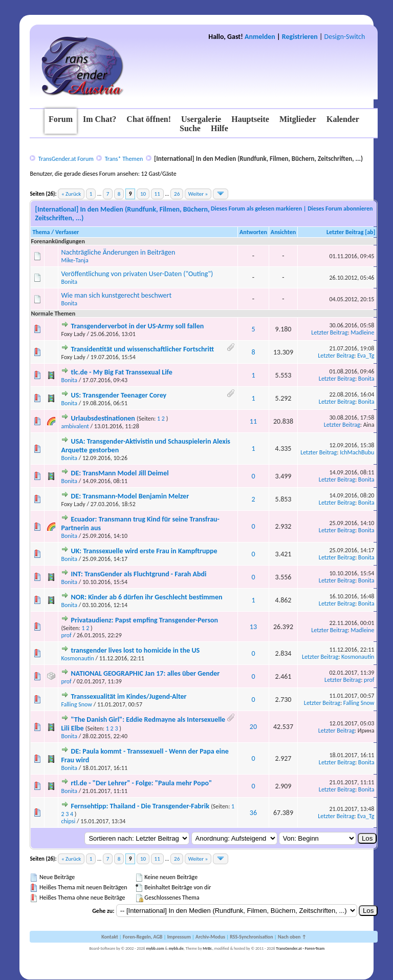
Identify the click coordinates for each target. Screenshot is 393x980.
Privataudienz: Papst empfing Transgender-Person (145, 620)
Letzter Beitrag (345, 232)
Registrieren (300, 37)
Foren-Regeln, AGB (143, 937)
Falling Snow (77, 704)
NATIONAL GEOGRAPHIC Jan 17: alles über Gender (146, 673)
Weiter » (198, 194)
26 (177, 194)
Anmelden (260, 37)
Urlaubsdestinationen (103, 418)
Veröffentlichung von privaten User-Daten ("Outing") (137, 274)
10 (143, 194)
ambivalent (75, 426)
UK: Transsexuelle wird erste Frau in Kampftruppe (144, 551)
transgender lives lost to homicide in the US (136, 650)
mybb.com (155, 948)
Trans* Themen (124, 159)
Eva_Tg (366, 356)
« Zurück (71, 194)
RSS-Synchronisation (251, 937)
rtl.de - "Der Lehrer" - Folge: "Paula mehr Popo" (141, 783)
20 (253, 727)
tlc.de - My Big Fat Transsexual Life (122, 372)
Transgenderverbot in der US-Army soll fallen (138, 326)
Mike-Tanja (74, 260)
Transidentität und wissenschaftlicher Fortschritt (143, 349)
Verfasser (67, 232)
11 (157, 194)
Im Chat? (100, 119)
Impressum (179, 937)
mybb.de (176, 948)
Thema (41, 232)
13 (253, 627)
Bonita (69, 282)
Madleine (362, 332)
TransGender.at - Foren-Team (300, 948)
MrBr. (208, 948)
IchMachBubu (357, 452)
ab (370, 232)
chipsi (68, 821)
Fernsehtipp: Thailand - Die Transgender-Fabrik (140, 806)
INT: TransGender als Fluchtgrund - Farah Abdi (139, 574)
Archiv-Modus (210, 937)
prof (66, 635)
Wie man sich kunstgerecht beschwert (116, 295)
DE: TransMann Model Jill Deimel (120, 473)
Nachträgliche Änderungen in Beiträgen (118, 252)
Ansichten (283, 232)
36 (253, 813)
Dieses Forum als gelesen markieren (256, 208)
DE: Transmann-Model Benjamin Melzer (130, 496)
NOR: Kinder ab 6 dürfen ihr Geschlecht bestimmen (147, 597)
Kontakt (110, 937)
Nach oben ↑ (292, 937)
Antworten (253, 232)
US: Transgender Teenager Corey (119, 395)
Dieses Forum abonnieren (340, 208)
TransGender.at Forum (66, 159)
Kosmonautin (77, 658)
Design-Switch (345, 37)
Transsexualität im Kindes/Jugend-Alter (129, 696)
